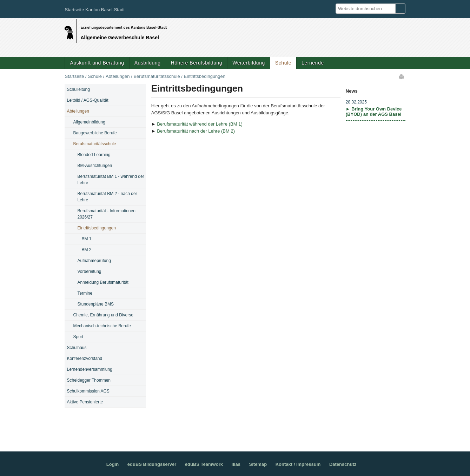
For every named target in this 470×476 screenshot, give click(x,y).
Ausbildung (148, 63)
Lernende (313, 63)
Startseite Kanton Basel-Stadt (95, 10)
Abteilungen (118, 76)
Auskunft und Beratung (97, 63)
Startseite (74, 76)
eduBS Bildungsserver (152, 464)
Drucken (402, 76)
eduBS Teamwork (204, 464)
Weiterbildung (249, 63)
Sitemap (258, 464)
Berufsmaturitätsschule (157, 76)
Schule (283, 63)
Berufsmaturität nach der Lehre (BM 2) (196, 131)
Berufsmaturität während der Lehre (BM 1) (200, 124)
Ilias (236, 464)
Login (112, 464)
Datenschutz (343, 464)
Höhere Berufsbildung (197, 63)
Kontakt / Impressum (298, 464)
